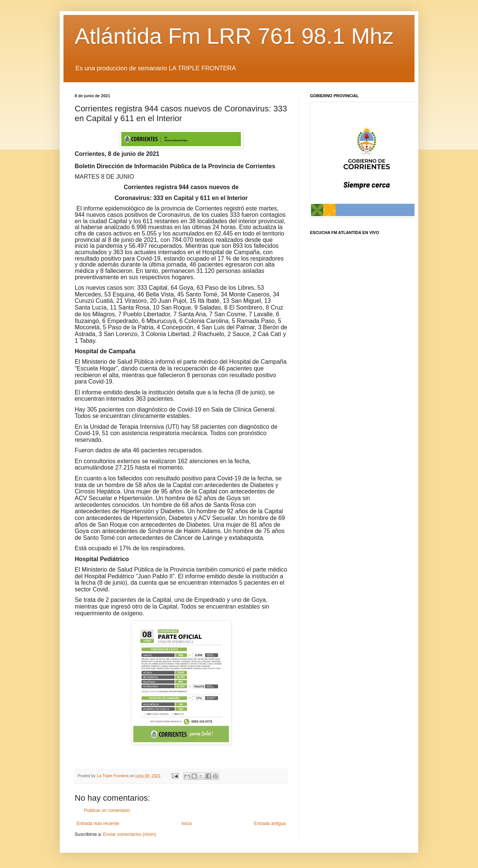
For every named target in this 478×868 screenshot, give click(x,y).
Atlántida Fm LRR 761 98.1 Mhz (234, 36)
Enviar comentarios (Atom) (130, 834)
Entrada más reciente (98, 824)
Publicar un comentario (107, 810)
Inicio (187, 824)
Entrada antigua (270, 824)
